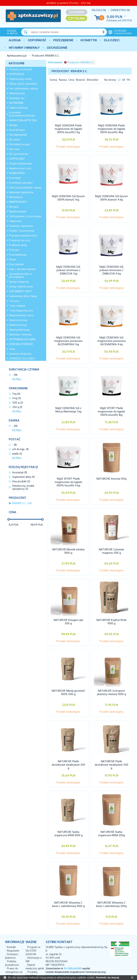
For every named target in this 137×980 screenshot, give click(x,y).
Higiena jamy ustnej (20, 79)
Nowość (81, 80)
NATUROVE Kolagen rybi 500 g (69, 609)
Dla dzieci (112, 40)
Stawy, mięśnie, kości (21, 286)
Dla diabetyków (18, 135)
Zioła (12, 349)
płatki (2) (17, 454)
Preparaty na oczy (20, 240)
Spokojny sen (17, 98)
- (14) (15, 375)
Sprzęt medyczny (19, 282)
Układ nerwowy (18, 325)
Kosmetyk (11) (20, 472)
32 (119, 80)
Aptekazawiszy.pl (17, 56)
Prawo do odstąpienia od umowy (14, 950)
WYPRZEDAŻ (17, 74)
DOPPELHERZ (17, 159)
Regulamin (13, 928)
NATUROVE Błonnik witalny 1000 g (69, 540)
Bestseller (93, 80)
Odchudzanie (57, 48)
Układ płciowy (17, 93)
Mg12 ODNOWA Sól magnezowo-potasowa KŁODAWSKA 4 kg (111, 336)
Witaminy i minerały (24, 48)
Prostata (14, 250)
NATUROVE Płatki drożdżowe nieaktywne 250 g (69, 748)
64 (124, 80)
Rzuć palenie (16, 264)
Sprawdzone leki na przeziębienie (20, 275)
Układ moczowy (18, 320)
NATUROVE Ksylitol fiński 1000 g (111, 609)
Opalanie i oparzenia (21, 226)
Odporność (37, 40)
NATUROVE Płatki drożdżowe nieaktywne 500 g (111, 748)
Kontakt (11, 925)
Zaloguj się (99, 10)
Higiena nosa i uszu (20, 168)
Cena (71, 80)
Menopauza (16, 197)
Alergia (15, 40)
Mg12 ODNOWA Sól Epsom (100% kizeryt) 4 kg (111, 196)
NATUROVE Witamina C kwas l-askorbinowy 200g (111, 884)
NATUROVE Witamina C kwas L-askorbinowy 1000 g (69, 884)
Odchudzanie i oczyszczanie (25, 216)
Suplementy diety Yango (23, 296)
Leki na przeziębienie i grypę (25, 187)
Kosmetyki (89, 40)
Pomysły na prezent (21, 69)
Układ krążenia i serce (21, 315)
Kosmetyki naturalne (21, 183)
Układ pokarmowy (19, 330)
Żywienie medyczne (20, 354)
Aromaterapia (17, 130)
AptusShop (80, 971)
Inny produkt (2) (21, 481)
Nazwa (63, 80)
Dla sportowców (19, 154)
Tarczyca (14, 301)
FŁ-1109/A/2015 (73, 946)
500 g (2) (18, 403)
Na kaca (14, 207)
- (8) (15, 445)
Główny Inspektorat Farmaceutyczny (67, 953)
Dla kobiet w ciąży (19, 144)
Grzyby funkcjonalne (21, 163)
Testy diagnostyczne (21, 310)
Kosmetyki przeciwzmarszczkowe (22, 114)
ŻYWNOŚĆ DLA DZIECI (22, 358)
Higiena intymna (18, 108)
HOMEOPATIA (17, 173)
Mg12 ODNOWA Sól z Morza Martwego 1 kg (69, 403)
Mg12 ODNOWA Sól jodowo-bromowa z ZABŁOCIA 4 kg (111, 267)
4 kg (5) (17, 398)
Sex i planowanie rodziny (23, 88)
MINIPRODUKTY (18, 202)
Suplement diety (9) (24, 477)
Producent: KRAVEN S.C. (80, 62)
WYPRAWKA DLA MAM (22, 339)
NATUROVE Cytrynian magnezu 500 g (111, 540)
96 (128, 80)
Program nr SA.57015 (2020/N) (33, 928)
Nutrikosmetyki (18, 211)
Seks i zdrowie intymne (22, 269)
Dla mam (14, 149)
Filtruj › (17, 379)
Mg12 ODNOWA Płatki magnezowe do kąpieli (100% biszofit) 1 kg (69, 129)
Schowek (77, 12)
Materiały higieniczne (21, 192)
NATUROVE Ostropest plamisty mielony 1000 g (111, 678)
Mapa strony (35, 957)
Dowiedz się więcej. (108, 977)
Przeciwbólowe (18, 255)
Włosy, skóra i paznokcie (23, 84)
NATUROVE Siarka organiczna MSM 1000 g (69, 816)
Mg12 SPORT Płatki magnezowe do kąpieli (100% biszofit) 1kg (111, 404)
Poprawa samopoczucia (23, 235)
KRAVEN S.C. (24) (22, 503)
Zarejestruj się (120, 10)
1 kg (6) (16, 394)
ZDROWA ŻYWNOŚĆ (21, 344)
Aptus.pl (113, 971)
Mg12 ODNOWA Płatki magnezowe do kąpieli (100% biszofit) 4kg (111, 129)
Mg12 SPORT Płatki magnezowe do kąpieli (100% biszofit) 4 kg (69, 473)
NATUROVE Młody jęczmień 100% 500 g (68, 678)
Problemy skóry (18, 245)
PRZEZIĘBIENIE (63, 40)
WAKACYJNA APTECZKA (23, 120)
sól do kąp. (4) (21, 449)
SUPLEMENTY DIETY (21, 291)
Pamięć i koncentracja (22, 231)
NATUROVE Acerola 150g (111, 470)
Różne (13, 259)
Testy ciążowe (17, 306)
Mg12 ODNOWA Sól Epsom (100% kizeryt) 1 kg (68, 196)
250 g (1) (17, 407)
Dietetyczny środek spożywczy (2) (23, 487)
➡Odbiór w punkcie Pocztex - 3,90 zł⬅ (68, 3)
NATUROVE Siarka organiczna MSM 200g (111, 816)
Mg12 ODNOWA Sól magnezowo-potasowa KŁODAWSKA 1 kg (68, 336)
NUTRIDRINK (16, 103)
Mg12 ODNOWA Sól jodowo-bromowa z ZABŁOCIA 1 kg (68, 267)
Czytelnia (77, 18)
